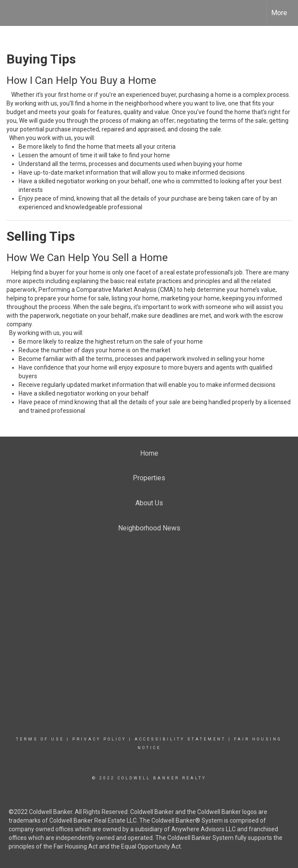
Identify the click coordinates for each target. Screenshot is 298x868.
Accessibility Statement (180, 739)
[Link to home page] (11, 13)
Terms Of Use (40, 739)
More (279, 13)
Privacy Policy (99, 739)
